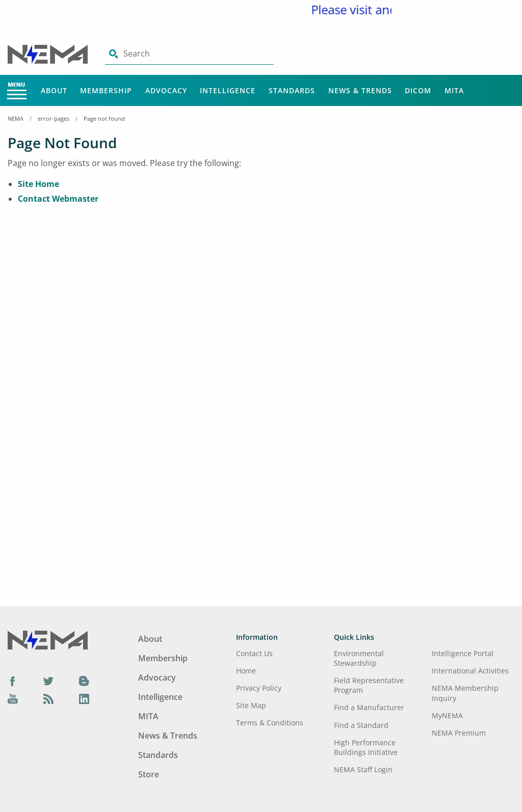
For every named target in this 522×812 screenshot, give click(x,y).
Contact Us (254, 653)
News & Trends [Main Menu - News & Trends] (360, 90)
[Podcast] (48, 699)
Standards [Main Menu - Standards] (292, 90)
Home (246, 671)
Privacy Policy (259, 688)
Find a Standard (361, 725)
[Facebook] (13, 681)
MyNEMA (447, 715)
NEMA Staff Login (363, 769)
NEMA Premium (459, 733)
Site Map (251, 705)
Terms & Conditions (270, 723)
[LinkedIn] (84, 699)
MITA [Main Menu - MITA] (454, 90)
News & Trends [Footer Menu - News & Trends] (168, 736)
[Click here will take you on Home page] (49, 53)
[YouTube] (13, 699)
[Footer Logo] (48, 639)
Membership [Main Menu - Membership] (106, 90)
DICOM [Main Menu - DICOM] (418, 90)
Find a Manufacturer (369, 707)
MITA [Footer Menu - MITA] (148, 716)
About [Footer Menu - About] (150, 639)
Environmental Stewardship (359, 658)
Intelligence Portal (463, 653)
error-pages (54, 118)
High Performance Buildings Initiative (366, 747)
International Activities (470, 671)
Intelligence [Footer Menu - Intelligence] (160, 697)
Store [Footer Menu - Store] (149, 774)
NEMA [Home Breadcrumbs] (16, 118)
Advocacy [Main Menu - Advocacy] (166, 90)
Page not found (104, 118)
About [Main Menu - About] (54, 90)
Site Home (38, 184)
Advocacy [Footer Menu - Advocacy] (157, 678)
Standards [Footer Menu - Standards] (158, 755)
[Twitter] (48, 681)
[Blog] (84, 681)
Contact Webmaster (58, 199)
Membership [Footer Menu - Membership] (163, 658)
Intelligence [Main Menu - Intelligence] (228, 90)
